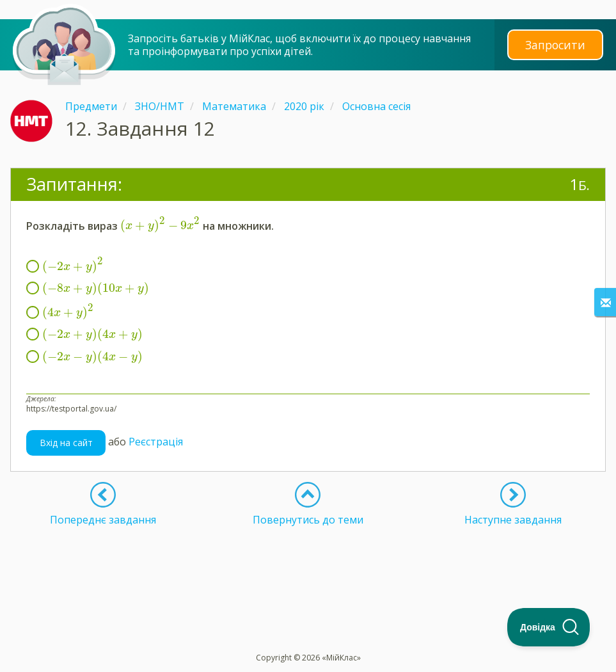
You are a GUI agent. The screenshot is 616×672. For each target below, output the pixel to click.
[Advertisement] (308, 558)
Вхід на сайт (66, 443)
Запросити (555, 44)
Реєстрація (156, 442)
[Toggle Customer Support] (549, 627)
